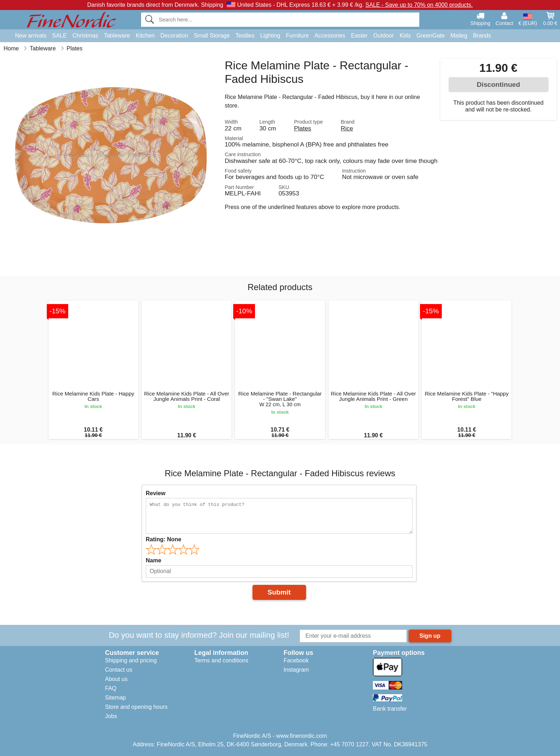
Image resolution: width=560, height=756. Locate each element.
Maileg (459, 36)
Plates (302, 128)
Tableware (117, 36)
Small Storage (212, 36)
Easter (359, 36)
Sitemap (116, 698)
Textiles (245, 36)
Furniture (297, 36)
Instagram (296, 670)
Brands (482, 36)
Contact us (119, 670)
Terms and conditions (221, 660)
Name (154, 560)
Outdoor (384, 36)
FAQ (111, 688)
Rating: (164, 539)
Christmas (85, 36)
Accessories (330, 36)
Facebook (296, 660)
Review (156, 493)
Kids (405, 36)
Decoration (174, 36)
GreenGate (431, 36)
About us (116, 679)
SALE (59, 36)
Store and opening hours (136, 707)
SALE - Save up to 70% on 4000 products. (419, 5)
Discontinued (499, 84)
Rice (347, 128)
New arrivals (31, 36)
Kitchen (145, 36)
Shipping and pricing (131, 660)
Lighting (270, 36)
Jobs (111, 716)
